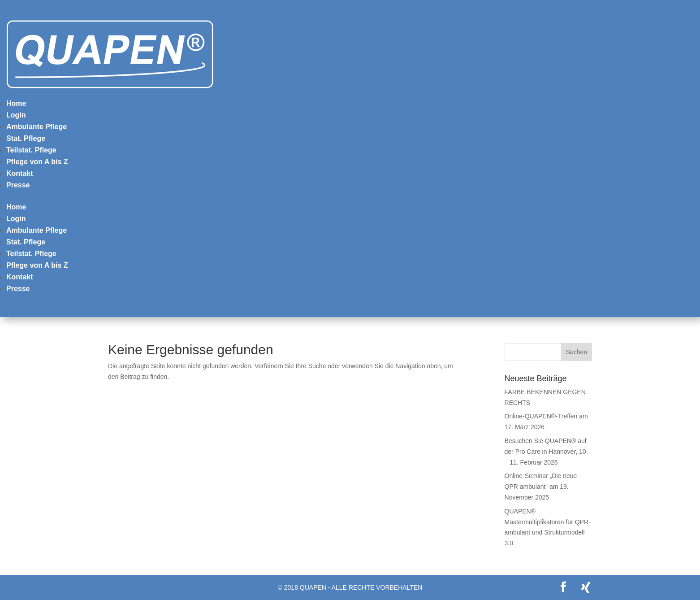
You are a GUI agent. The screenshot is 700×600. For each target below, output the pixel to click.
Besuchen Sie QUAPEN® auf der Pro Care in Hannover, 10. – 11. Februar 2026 (546, 452)
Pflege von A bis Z (37, 162)
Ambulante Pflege (37, 127)
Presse (18, 185)
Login (16, 115)
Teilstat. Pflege (31, 150)
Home (16, 103)
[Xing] (586, 587)
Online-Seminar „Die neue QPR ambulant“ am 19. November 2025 (541, 487)
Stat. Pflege (26, 138)
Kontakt (20, 173)
